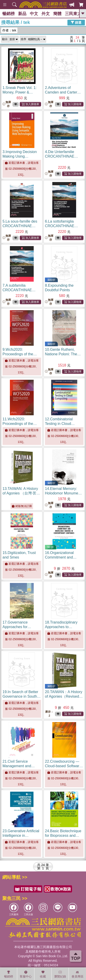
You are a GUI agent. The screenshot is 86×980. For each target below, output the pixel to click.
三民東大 (73, 14)
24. (63, 836)
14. (64, 493)
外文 (46, 14)
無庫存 (7, 104)
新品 (22, 14)
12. (60, 424)
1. (20, 92)
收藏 (43, 974)
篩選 (76, 22)
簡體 (57, 14)
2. (63, 92)
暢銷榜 (8, 14)
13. (21, 493)
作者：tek (9, 30)
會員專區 (78, 974)
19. (22, 696)
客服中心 (26, 974)
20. (64, 696)
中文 (34, 14)
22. (64, 766)
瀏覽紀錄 (60, 974)
